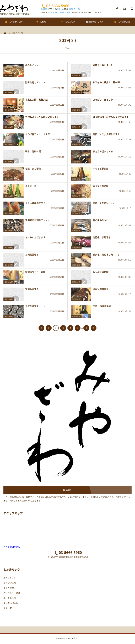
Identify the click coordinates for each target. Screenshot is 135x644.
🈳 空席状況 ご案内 (95, 22)
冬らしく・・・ (33, 65)
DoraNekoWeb (10, 603)
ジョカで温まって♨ (103, 153)
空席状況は (55, 12)
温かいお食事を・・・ (104, 290)
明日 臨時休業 (33, 153)
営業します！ (32, 290)
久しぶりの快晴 (101, 273)
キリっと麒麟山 (101, 170)
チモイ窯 (8, 608)
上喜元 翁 (31, 187)
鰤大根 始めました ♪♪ (106, 256)
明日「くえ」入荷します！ (106, 136)
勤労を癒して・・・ (35, 82)
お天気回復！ (32, 256)
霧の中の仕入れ (101, 222)
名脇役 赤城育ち (102, 239)
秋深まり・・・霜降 (35, 273)
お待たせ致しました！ (104, 65)
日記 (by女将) (9, 75)
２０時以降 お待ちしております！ (111, 117)
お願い (69, 490)
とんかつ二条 (10, 583)
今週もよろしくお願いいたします (42, 117)
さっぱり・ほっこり (103, 99)
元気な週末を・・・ (35, 307)
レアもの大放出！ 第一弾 (106, 82)
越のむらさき (10, 577)
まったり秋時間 (101, 187)
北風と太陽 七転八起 (36, 99)
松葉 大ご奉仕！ (34, 170)
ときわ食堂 (9, 588)
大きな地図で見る (12, 547)
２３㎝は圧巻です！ (35, 204)
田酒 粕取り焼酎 (102, 307)
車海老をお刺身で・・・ (38, 222)
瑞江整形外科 (10, 598)
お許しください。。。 (104, 204)
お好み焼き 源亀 (12, 593)
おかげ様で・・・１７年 (38, 136)
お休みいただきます (35, 239)
